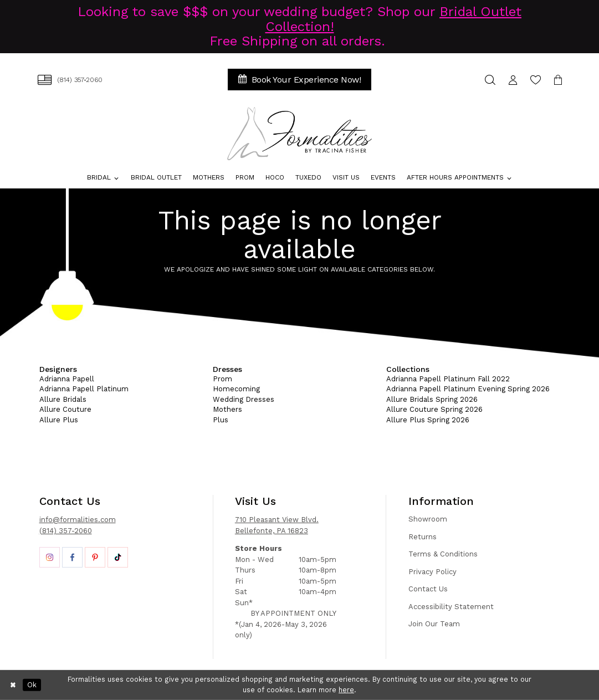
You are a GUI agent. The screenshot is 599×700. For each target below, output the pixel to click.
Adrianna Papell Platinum (84, 389)
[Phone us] (70, 80)
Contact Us (428, 589)
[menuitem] (70, 80)
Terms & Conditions (443, 554)
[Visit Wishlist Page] (536, 80)
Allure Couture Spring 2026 (434, 409)
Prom (222, 379)
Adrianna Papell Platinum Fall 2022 (448, 379)
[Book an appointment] (300, 80)
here (346, 690)
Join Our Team (434, 624)
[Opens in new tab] (50, 557)
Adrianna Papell (67, 379)
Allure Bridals (63, 399)
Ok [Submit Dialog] (32, 685)
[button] (513, 80)
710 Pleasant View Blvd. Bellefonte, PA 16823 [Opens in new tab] (277, 525)
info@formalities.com (78, 520)
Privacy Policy (432, 572)
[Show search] (490, 80)
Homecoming (236, 389)
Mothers (227, 409)
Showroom (428, 519)
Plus (221, 420)
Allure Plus (59, 420)
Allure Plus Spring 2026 (428, 420)
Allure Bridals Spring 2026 (432, 399)
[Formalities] (299, 134)
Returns (423, 537)
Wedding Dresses (244, 399)
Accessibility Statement (451, 607)
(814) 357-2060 (66, 531)
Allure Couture (65, 409)
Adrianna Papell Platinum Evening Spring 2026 (468, 389)
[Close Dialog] (13, 685)
